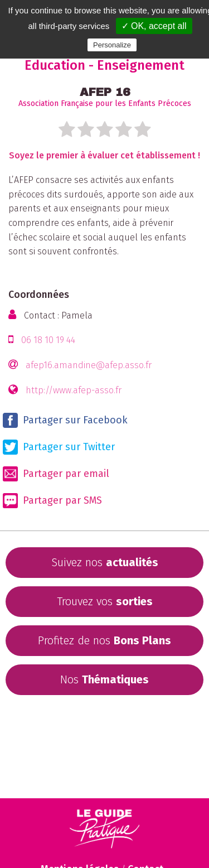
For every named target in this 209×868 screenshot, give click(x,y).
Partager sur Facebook (65, 420)
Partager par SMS (52, 501)
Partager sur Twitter (59, 447)
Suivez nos (105, 562)
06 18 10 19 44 (48, 340)
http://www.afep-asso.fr (74, 390)
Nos (104, 679)
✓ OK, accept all (154, 26)
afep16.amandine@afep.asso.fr (89, 365)
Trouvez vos (105, 601)
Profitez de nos (104, 640)
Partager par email (56, 474)
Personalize (112, 45)
